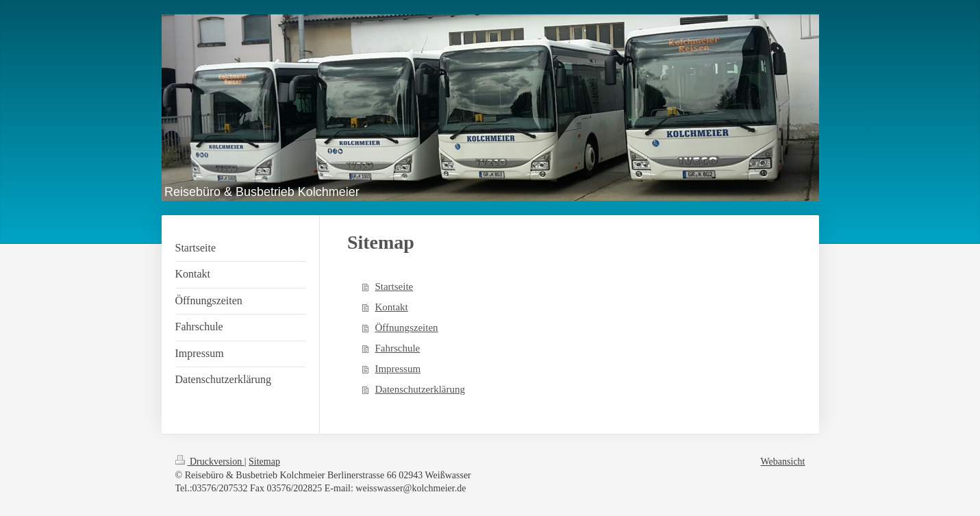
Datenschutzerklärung (420, 389)
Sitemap (264, 462)
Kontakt (391, 307)
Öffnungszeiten (406, 328)
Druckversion (210, 462)
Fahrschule (397, 348)
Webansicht (783, 462)
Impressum (398, 369)
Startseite (394, 286)
